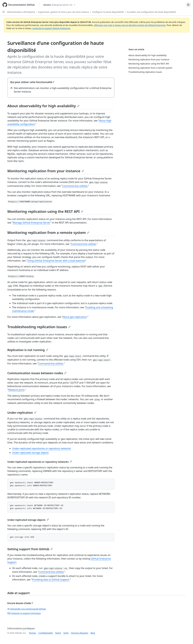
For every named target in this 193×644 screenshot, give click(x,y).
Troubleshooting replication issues (39, 327)
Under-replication (22, 413)
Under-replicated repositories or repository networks (42, 448)
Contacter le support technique (24, 613)
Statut (58, 633)
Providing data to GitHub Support (51, 580)
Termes (32, 633)
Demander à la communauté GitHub (27, 609)
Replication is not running (28, 350)
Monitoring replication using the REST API (45, 211)
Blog (93, 633)
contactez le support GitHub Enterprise (51, 28)
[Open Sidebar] (4, 12)
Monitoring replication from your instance (46, 171)
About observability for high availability (43, 106)
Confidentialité (45, 633)
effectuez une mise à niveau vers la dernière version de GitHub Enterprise (130, 25)
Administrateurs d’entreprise (21, 12)
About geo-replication (75, 317)
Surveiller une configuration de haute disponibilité (151, 12)
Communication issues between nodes (37, 373)
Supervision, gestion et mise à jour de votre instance (64, 12)
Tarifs (66, 633)
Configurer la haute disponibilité (108, 12)
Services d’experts (79, 633)
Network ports (16, 390)
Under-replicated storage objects (30, 453)
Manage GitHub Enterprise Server (32, 223)
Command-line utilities (75, 186)
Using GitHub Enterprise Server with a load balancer (56, 261)
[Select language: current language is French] (188, 5)
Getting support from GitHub (30, 549)
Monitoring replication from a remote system (48, 232)
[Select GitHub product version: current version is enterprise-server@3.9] (59, 5)
